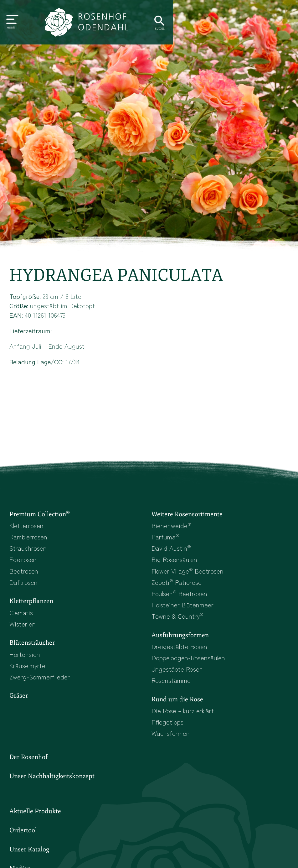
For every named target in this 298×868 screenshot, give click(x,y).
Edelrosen (24, 563)
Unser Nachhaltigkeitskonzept (54, 785)
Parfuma (166, 540)
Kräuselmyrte (28, 672)
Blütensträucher (33, 648)
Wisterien (23, 629)
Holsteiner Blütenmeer (184, 610)
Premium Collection (41, 516)
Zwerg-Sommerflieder (41, 683)
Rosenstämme (172, 687)
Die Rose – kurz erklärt (184, 719)
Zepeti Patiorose (177, 586)
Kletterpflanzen (32, 606)
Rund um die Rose (178, 707)
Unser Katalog (30, 860)
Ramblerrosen (29, 540)
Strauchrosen (29, 552)
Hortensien (25, 660)
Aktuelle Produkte (36, 821)
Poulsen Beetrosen (180, 598)
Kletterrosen (27, 528)
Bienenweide (172, 528)
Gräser (19, 703)
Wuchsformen (171, 742)
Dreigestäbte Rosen (180, 652)
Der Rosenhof (29, 766)
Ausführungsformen (182, 641)
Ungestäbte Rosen (178, 676)
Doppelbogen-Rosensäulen (190, 664)
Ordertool (23, 840)
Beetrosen (24, 575)
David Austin (172, 552)
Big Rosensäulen (175, 563)
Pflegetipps (168, 730)
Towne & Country (178, 621)
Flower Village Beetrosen (189, 575)
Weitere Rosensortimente (188, 517)
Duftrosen (24, 586)
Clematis (22, 617)
